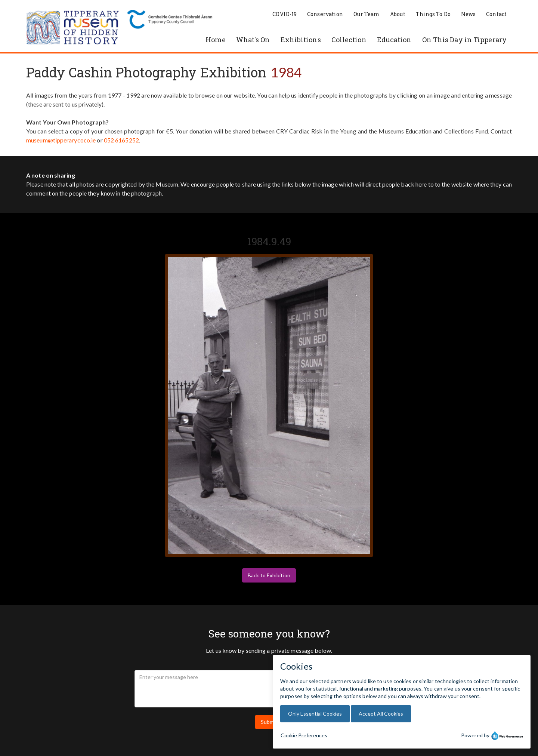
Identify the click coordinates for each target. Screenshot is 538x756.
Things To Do (433, 14)
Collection (349, 40)
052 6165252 (121, 140)
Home (215, 40)
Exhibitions (301, 40)
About (398, 14)
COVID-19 (285, 14)
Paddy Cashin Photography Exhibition (146, 72)
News (468, 14)
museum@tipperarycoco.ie (61, 140)
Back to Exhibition (269, 575)
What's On (253, 40)
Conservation (325, 14)
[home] (73, 28)
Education (394, 40)
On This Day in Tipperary (464, 40)
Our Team (367, 14)
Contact (496, 14)
